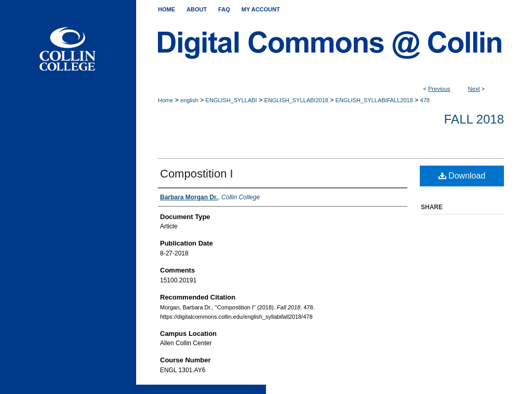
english (189, 100)
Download (462, 176)
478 (425, 100)
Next (474, 89)
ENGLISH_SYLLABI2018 (296, 100)
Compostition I (197, 174)
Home (165, 100)
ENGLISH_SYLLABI (231, 100)
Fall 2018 (474, 119)
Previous (439, 89)
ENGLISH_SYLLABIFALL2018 (374, 100)
